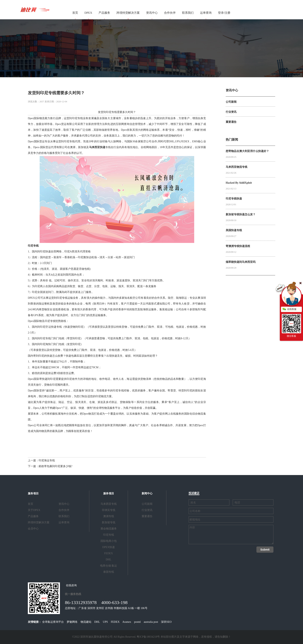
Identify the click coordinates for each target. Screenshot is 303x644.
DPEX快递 (109, 547)
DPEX (88, 13)
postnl (137, 622)
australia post (151, 622)
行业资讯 (147, 510)
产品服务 (104, 13)
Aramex (127, 622)
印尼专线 (78, 118)
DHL (109, 560)
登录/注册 (224, 13)
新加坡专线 (109, 522)
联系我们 (188, 13)
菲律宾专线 (109, 510)
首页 (75, 13)
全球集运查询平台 (53, 622)
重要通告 (147, 516)
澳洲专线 (109, 516)
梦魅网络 (72, 622)
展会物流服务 (109, 529)
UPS (105, 622)
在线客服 (289, 309)
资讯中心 (152, 13)
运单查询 (206, 13)
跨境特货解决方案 (128, 13)
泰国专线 (109, 572)
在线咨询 (71, 585)
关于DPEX (34, 510)
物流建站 (86, 622)
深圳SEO (166, 622)
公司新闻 (147, 504)
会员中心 (33, 529)
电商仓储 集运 (109, 566)
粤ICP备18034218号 (148, 637)
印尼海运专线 (47, 460)
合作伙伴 (170, 13)
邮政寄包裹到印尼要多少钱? (55, 466)
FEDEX (109, 553)
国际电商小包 (109, 541)
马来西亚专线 (109, 504)
